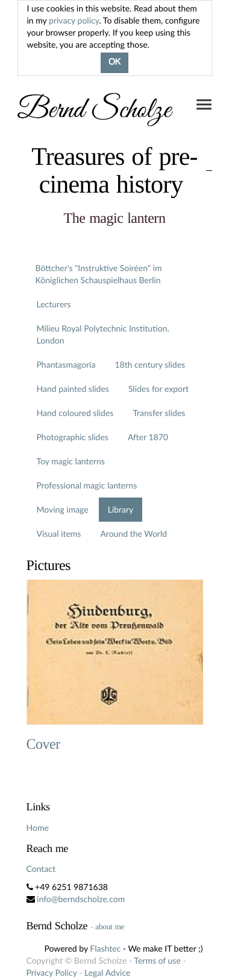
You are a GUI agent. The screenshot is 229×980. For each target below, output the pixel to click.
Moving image (63, 509)
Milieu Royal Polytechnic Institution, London (103, 334)
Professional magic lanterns (87, 485)
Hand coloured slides (75, 413)
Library (121, 509)
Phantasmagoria (66, 364)
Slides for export (158, 389)
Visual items (59, 533)
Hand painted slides (73, 389)
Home (38, 828)
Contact (41, 869)
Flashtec (105, 948)
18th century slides (150, 364)
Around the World (133, 533)
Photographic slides (73, 437)
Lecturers (54, 304)
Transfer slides (159, 413)
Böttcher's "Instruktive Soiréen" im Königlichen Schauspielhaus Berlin (99, 274)
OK (114, 63)
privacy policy (74, 20)
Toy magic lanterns (71, 461)
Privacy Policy (52, 972)
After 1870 (148, 437)
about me (110, 927)
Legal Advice (107, 972)
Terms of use (157, 960)
